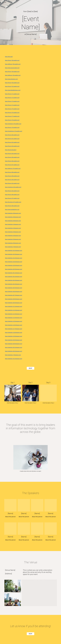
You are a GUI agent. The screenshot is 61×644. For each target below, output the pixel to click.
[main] (30, 11)
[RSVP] (31, 368)
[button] (59, 2)
